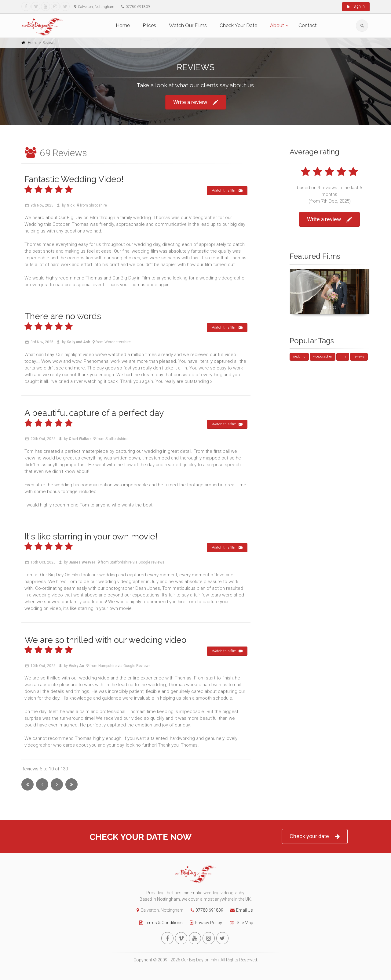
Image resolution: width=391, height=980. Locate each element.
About (277, 25)
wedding (299, 357)
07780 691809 (205, 910)
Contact (308, 25)
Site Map (240, 923)
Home (123, 25)
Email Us (240, 910)
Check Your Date (238, 25)
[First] (27, 784)
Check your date (315, 836)
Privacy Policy (204, 923)
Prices (149, 25)
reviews (359, 357)
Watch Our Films (188, 25)
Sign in (356, 6)
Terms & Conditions (159, 923)
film (343, 357)
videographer (323, 357)
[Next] (57, 784)
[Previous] (42, 784)
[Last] (71, 784)
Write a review (196, 102)
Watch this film (227, 191)
